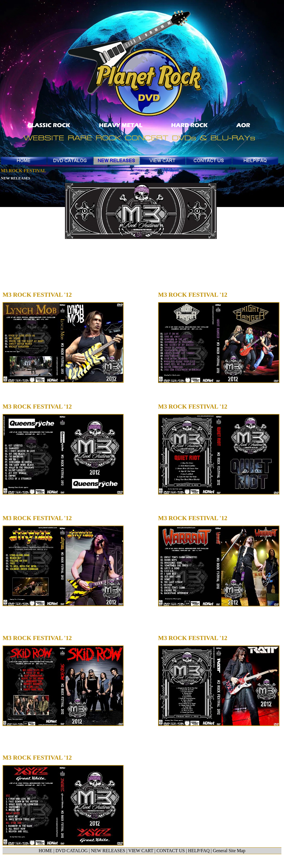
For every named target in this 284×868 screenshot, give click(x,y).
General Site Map (229, 851)
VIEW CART (141, 851)
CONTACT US (170, 851)
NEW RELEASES (16, 178)
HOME (46, 851)
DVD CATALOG (72, 851)
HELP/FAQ (199, 851)
